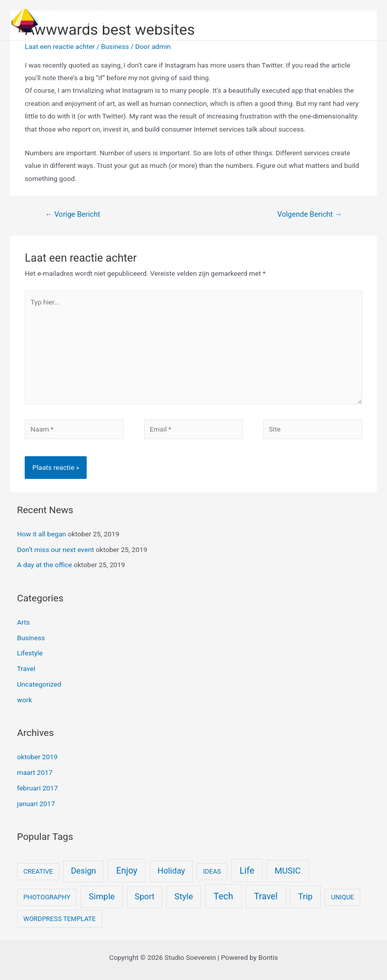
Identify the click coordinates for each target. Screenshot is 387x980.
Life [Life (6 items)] (247, 871)
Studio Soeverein (107, 20)
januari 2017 (36, 804)
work (25, 700)
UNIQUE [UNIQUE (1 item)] (343, 897)
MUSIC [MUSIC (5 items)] (288, 871)
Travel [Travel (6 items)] (266, 896)
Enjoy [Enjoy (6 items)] (127, 871)
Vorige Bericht (72, 214)
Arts (23, 622)
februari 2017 (38, 788)
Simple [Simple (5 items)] (102, 896)
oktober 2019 (38, 757)
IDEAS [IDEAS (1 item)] (212, 871)
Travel (26, 668)
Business (115, 46)
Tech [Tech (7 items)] (223, 896)
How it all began (42, 534)
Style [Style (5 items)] (184, 896)
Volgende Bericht (309, 214)
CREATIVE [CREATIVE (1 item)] (38, 871)
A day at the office (45, 565)
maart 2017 (35, 772)
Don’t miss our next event (56, 549)
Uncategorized (39, 684)
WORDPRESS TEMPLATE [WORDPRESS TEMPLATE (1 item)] (59, 919)
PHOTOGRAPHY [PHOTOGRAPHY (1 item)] (47, 897)
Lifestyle (30, 653)
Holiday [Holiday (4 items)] (172, 871)
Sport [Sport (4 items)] (144, 897)
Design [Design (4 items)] (84, 871)
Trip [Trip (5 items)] (305, 896)
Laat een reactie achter (60, 46)
